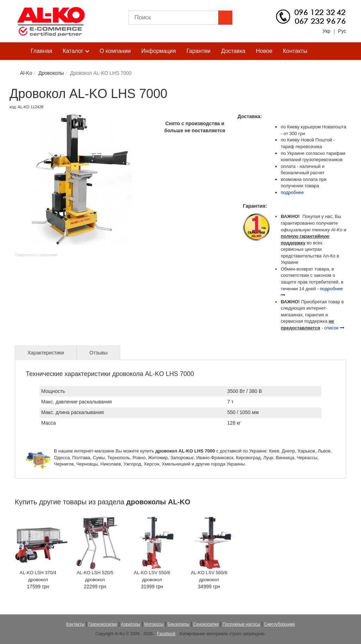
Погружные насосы (241, 624)
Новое (264, 51)
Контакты (295, 51)
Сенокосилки (206, 624)
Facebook (166, 634)
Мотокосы (154, 624)
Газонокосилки (103, 624)
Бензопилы (178, 624)
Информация (159, 51)
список (334, 328)
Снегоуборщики (280, 624)
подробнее (292, 192)
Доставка (233, 51)
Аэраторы (131, 624)
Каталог (76, 51)
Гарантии (199, 51)
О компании (115, 51)
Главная (41, 51)
